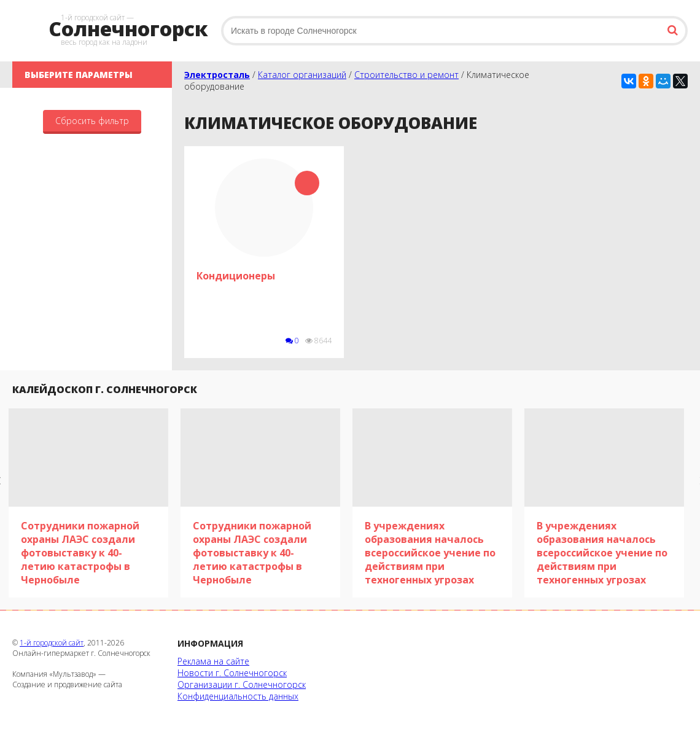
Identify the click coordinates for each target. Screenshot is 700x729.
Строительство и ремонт (406, 75)
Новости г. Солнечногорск (232, 673)
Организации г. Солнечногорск (242, 684)
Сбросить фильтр (92, 121)
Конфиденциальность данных (238, 696)
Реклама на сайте (213, 661)
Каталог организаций (302, 75)
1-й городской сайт (52, 643)
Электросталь (217, 75)
